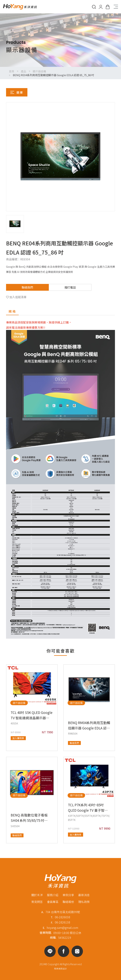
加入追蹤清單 (18, 297)
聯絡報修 (68, 902)
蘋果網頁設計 (60, 968)
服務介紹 (53, 895)
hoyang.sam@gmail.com (62, 928)
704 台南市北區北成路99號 (63, 912)
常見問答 (37, 902)
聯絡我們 (27, 287)
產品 (23, 71)
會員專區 (53, 902)
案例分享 (68, 895)
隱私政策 (84, 902)
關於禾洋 (37, 895)
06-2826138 (62, 922)
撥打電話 (70, 287)
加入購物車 (18, 738)
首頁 (12, 71)
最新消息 (84, 895)
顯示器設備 (39, 71)
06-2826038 (62, 917)
